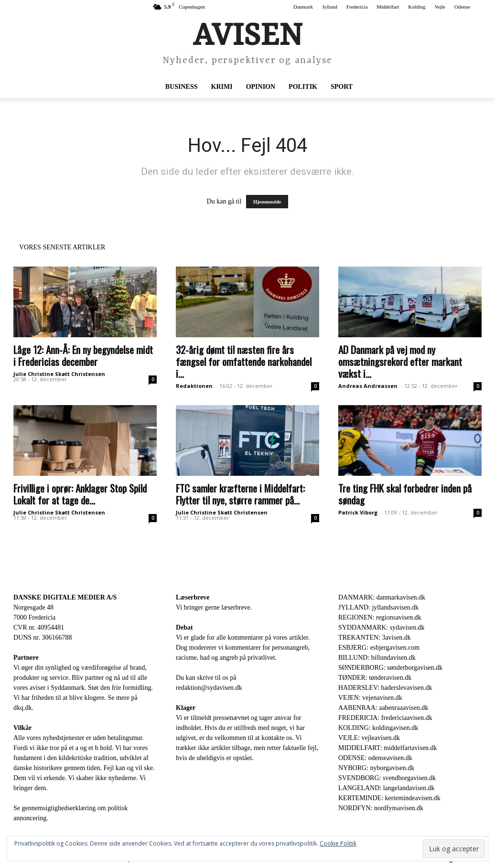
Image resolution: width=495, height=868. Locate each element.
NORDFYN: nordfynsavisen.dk (381, 808)
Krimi (222, 87)
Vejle (440, 7)
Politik (303, 87)
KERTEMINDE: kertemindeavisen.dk (389, 798)
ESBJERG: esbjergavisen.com (379, 648)
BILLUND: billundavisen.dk (377, 658)
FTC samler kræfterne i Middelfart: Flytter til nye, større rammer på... (240, 494)
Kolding (417, 7)
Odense (462, 7)
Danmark (303, 7)
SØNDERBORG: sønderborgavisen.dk (390, 668)
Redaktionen (194, 386)
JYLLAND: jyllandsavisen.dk (378, 607)
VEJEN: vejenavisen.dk (370, 698)
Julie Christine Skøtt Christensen (59, 374)
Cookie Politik (338, 843)
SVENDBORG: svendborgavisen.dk (387, 778)
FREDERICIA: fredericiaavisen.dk (385, 718)
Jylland (330, 7)
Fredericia (357, 7)
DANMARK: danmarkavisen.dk (382, 597)
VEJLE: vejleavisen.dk (369, 738)
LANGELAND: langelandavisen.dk (386, 788)
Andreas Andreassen (368, 386)
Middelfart (388, 7)
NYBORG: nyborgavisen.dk (376, 768)
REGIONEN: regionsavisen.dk (380, 617)
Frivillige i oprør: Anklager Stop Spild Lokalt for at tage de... (80, 494)
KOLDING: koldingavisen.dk (378, 728)
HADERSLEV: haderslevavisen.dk (385, 688)
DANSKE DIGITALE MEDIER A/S (65, 597)
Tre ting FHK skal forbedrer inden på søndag (405, 494)
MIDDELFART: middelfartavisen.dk (388, 748)
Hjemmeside (267, 202)
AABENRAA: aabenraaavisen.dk (383, 708)
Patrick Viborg (358, 512)
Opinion (261, 87)
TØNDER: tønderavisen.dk (375, 678)
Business (182, 87)
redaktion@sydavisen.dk (209, 688)
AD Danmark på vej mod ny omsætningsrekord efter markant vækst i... (400, 361)
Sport (342, 87)
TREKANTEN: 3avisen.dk (375, 638)
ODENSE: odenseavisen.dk (375, 758)
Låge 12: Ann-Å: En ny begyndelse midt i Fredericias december (83, 355)
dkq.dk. (23, 708)
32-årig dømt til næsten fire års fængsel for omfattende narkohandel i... (244, 361)
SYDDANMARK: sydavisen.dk (381, 627)
